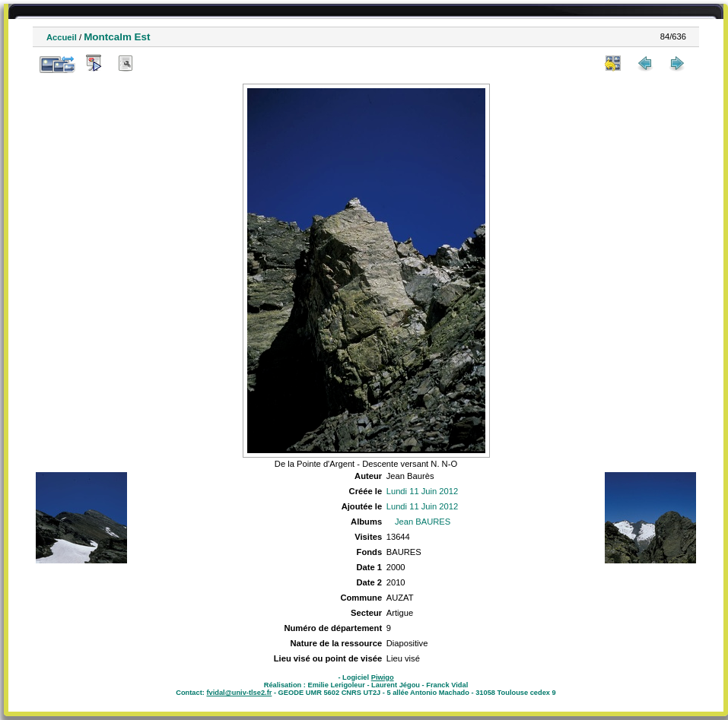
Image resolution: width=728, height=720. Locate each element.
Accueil (62, 37)
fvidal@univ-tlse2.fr (239, 693)
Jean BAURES (423, 522)
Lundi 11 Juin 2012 (423, 491)
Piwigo (383, 677)
